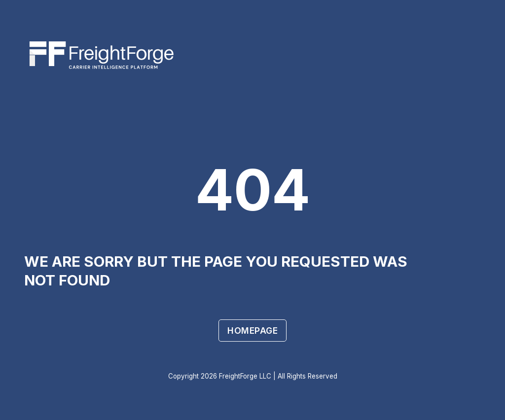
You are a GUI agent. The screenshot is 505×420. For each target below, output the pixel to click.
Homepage (252, 331)
